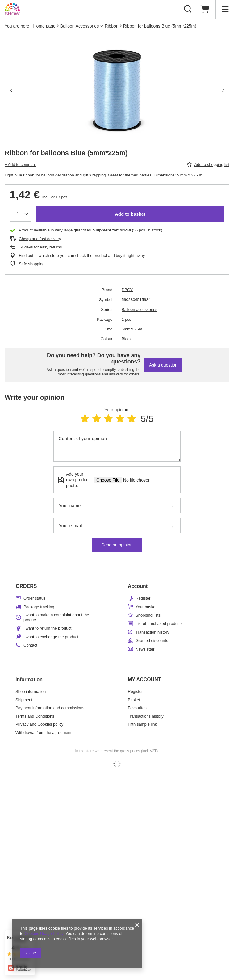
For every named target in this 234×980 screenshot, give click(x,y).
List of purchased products (159, 624)
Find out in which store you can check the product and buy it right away (82, 255)
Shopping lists (148, 615)
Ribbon (111, 26)
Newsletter (145, 649)
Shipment (24, 700)
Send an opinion (117, 545)
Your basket (146, 607)
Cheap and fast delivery (40, 239)
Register (143, 598)
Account (138, 586)
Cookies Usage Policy (44, 933)
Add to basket (130, 214)
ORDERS (26, 586)
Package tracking (39, 607)
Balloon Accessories (79, 26)
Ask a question (163, 365)
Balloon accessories (140, 310)
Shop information (31, 692)
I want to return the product (47, 628)
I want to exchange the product (51, 637)
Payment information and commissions (50, 708)
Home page (44, 26)
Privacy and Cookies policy (39, 724)
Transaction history (152, 632)
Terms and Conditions (35, 716)
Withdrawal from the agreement (43, 733)
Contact (30, 645)
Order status (35, 598)
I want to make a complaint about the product (56, 617)
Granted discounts (152, 641)
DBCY (127, 290)
